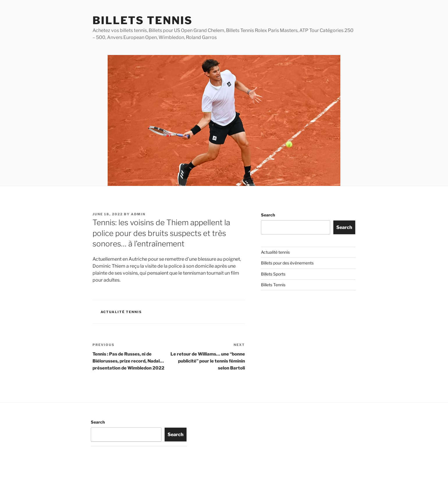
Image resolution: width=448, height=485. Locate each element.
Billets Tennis (143, 20)
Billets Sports (273, 274)
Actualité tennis (121, 312)
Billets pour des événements (287, 263)
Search (268, 215)
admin (138, 214)
